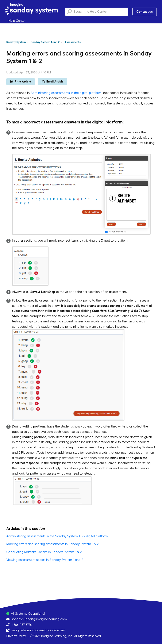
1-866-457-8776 (22, 625)
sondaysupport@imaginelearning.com (39, 619)
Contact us (145, 11)
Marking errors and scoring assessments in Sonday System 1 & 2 (52, 544)
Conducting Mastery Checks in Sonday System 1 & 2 (44, 552)
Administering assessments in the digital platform (66, 93)
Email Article (53, 82)
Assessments (73, 42)
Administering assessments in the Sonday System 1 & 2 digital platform (57, 536)
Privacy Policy (16, 636)
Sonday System (16, 42)
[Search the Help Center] (97, 12)
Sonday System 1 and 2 (45, 42)
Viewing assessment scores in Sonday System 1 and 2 (45, 560)
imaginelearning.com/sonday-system (38, 630)
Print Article (21, 82)
